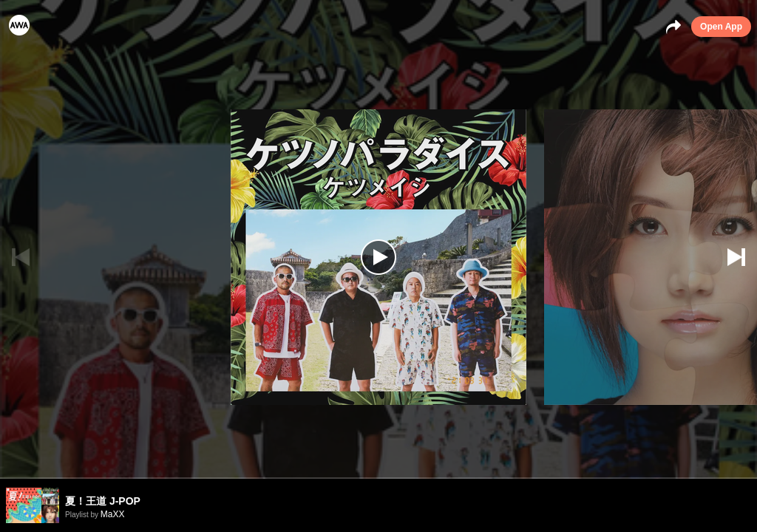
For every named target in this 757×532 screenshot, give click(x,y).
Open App (721, 27)
